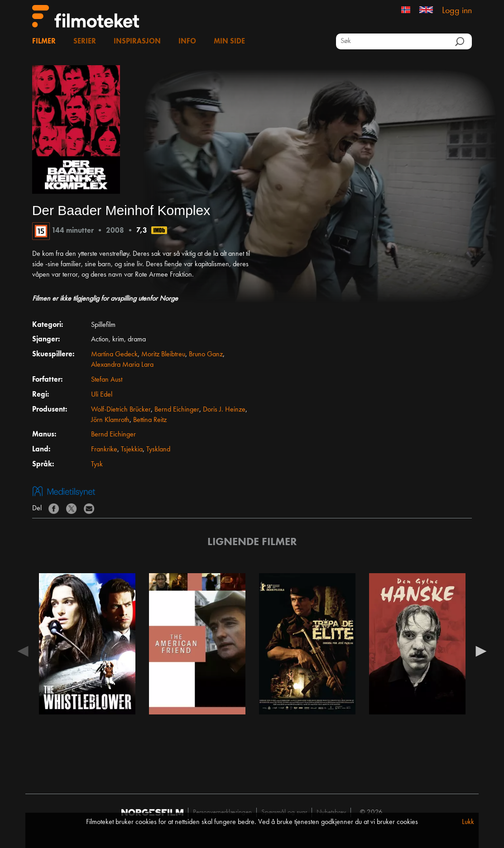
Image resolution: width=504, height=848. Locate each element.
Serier (85, 42)
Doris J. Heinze (224, 410)
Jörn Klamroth (110, 420)
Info (187, 42)
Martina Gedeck (114, 355)
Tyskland (158, 450)
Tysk (97, 465)
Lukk (468, 822)
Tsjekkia (132, 450)
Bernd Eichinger (177, 410)
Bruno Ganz (206, 355)
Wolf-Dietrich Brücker (121, 410)
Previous (23, 651)
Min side (229, 42)
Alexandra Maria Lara (122, 365)
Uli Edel (102, 395)
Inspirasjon (137, 42)
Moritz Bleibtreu (163, 355)
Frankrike (104, 450)
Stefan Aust (107, 380)
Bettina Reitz (150, 420)
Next (481, 651)
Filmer (44, 42)
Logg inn (457, 11)
